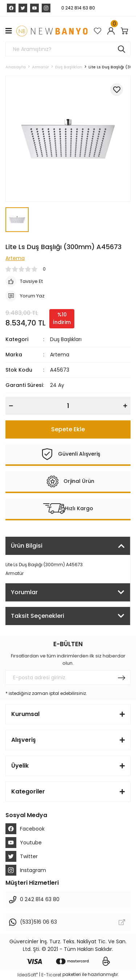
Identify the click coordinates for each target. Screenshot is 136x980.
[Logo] (52, 31)
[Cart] (126, 31)
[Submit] (121, 677)
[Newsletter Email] (68, 677)
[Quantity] (68, 406)
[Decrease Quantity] (11, 406)
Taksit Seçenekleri (38, 616)
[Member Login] (112, 31)
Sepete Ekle (68, 429)
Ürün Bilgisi (27, 546)
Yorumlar (24, 592)
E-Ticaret (51, 975)
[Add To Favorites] (117, 90)
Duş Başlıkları (66, 339)
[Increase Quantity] (125, 406)
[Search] (68, 49)
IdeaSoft (28, 975)
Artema (60, 355)
